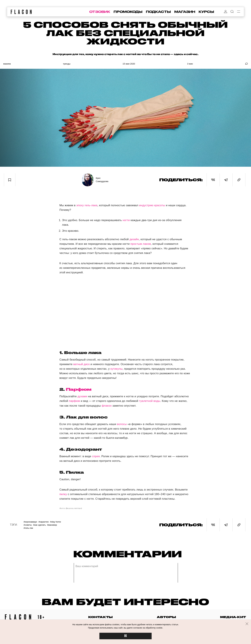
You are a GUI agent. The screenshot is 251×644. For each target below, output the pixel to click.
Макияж (7, 64)
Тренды (67, 64)
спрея (96, 456)
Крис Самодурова (102, 180)
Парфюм (79, 389)
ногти (126, 220)
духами (82, 396)
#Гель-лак (28, 528)
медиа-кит (233, 617)
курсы (206, 12)
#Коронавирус (30, 522)
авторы (166, 617)
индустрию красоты (152, 205)
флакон (107, 406)
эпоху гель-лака (87, 205)
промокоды (128, 12)
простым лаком (141, 244)
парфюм (74, 401)
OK (125, 636)
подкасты (158, 12)
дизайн (134, 239)
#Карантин (44, 522)
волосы (122, 424)
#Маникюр (52, 525)
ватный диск (81, 364)
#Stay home (55, 522)
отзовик (100, 12)
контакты (101, 617)
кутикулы (117, 369)
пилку (63, 494)
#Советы (28, 525)
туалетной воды (150, 401)
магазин (185, 12)
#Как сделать (39, 525)
